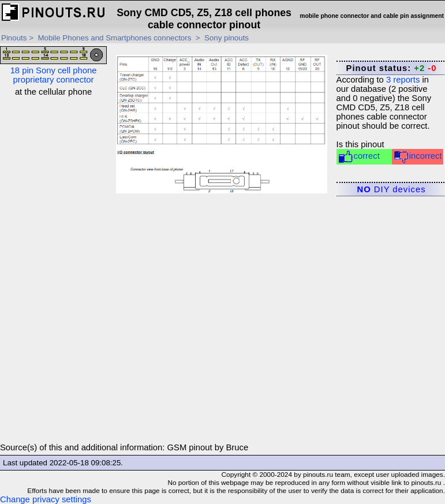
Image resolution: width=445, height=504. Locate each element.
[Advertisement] (54, 270)
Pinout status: (392, 68)
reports (403, 80)
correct (359, 157)
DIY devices (392, 189)
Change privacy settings (46, 499)
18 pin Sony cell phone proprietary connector (53, 65)
